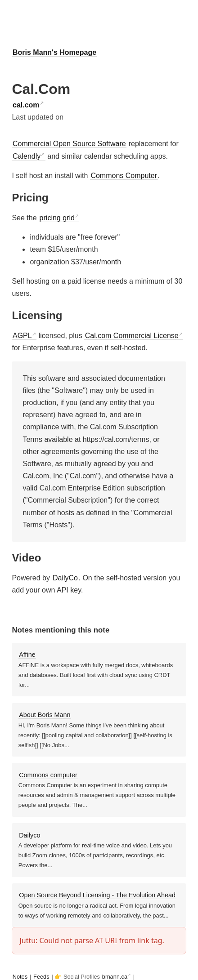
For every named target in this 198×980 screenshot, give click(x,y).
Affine (27, 655)
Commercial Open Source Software (69, 144)
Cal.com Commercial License (132, 336)
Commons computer (48, 775)
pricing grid (57, 218)
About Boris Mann (45, 715)
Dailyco (29, 835)
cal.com (26, 105)
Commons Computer (124, 176)
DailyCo (65, 578)
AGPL (22, 336)
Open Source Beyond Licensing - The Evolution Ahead (97, 895)
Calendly (27, 156)
